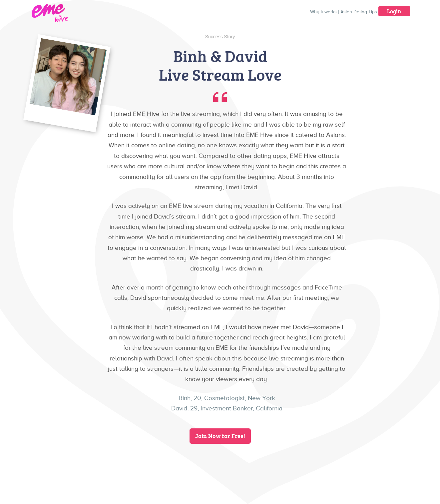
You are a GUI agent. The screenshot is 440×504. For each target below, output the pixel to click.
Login (394, 11)
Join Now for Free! (220, 436)
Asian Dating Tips (359, 12)
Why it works (323, 12)
